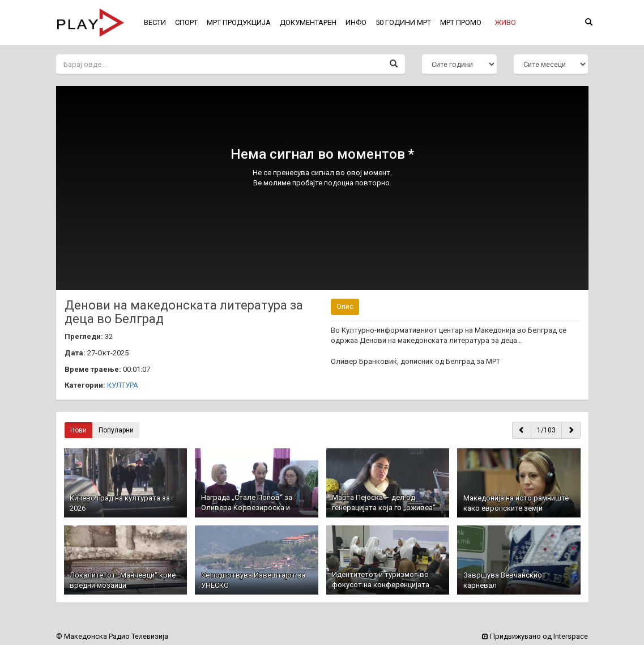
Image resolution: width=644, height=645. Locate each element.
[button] (505, 23)
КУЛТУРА (123, 385)
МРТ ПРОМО (461, 22)
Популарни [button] (116, 430)
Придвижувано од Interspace (535, 636)
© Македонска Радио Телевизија (112, 636)
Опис (345, 306)
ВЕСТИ (155, 22)
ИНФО (356, 22)
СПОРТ (186, 22)
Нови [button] (78, 430)
